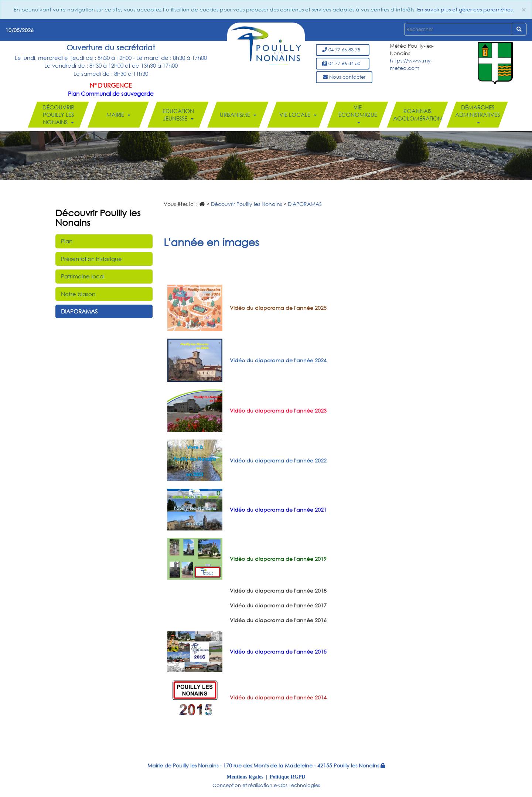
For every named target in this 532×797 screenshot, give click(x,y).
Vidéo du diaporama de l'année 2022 (278, 460)
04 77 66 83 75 (343, 50)
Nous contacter (344, 77)
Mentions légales (245, 777)
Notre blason (78, 294)
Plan (67, 241)
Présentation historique (91, 259)
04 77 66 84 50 (343, 63)
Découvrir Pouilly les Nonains (58, 115)
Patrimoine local (83, 276)
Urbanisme (238, 115)
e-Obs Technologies (297, 785)
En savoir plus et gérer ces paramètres (465, 9)
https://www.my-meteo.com (411, 64)
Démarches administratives (478, 113)
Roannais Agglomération (417, 115)
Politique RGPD (288, 777)
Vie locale (298, 115)
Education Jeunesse (178, 115)
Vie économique (358, 113)
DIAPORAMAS (79, 311)
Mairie (118, 115)
